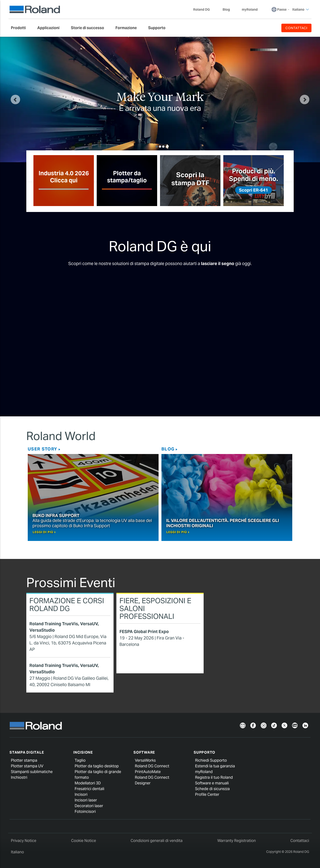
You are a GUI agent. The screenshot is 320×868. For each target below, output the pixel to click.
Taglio (80, 760)
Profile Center (207, 794)
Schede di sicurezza (212, 789)
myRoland (204, 772)
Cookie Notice (84, 841)
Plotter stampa (24, 760)
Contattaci (300, 841)
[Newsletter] (243, 725)
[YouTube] (295, 725)
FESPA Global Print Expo (144, 632)
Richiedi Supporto (211, 760)
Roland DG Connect (152, 766)
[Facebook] (253, 725)
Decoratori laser (89, 806)
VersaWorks (145, 760)
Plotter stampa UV (27, 766)
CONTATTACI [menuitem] (297, 28)
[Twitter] (284, 725)
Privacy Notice (24, 841)
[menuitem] (21, 28)
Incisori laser (86, 800)
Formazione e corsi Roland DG (67, 605)
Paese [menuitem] (282, 9)
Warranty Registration (237, 841)
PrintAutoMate (148, 772)
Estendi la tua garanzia (215, 766)
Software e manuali (212, 783)
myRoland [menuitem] (250, 9)
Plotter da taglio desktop (97, 766)
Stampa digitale (27, 752)
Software (144, 752)
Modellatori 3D (88, 783)
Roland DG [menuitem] (204, 9)
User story (43, 449)
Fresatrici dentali (89, 789)
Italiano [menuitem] (301, 9)
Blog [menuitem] (226, 9)
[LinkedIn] (305, 725)
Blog (168, 449)
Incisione (83, 752)
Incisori (81, 794)
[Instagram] (264, 725)
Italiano (17, 852)
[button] (15, 99)
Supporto (204, 752)
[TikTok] (274, 725)
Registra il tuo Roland (214, 777)
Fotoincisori (85, 812)
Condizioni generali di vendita (157, 841)
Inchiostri (19, 777)
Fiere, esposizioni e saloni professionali (155, 608)
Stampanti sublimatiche (32, 772)
